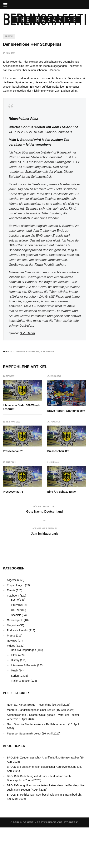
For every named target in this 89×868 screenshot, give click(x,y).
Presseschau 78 (58, 492)
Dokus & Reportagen (23, 690)
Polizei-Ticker (16, 734)
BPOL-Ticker (14, 786)
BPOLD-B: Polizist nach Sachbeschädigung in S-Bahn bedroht (44, 835)
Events (11, 631)
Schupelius (47, 351)
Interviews (17, 645)
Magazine (13, 666)
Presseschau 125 (14, 492)
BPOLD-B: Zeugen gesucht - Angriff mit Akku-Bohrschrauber (43, 798)
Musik (15, 711)
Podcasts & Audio (17, 671)
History (15, 701)
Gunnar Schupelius (27, 351)
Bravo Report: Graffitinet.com (66, 411)
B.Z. (13, 351)
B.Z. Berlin (27, 333)
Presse (9, 36)
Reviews (12, 681)
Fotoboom (13, 636)
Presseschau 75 (13, 451)
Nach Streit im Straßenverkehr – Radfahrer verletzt (37, 765)
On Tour (16, 650)
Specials (16, 656)
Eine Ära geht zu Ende (17, 532)
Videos (11, 686)
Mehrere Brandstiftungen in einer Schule (31, 750)
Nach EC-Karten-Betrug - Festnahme (29, 745)
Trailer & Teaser (20, 721)
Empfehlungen (16, 626)
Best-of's (16, 640)
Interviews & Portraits (24, 706)
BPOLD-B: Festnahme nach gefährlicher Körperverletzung (42, 807)
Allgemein (13, 621)
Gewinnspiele (15, 661)
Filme (14, 696)
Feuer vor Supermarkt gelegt (24, 774)
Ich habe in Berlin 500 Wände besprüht (22, 407)
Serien (15, 716)
